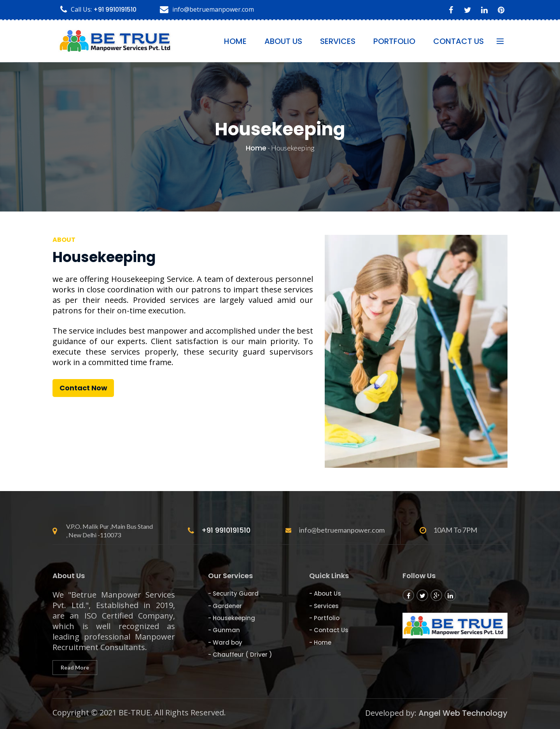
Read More (75, 667)
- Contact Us (329, 630)
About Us (283, 41)
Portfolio (394, 41)
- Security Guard (233, 594)
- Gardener (225, 606)
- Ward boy (225, 642)
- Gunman (224, 630)
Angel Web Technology (463, 713)
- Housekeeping (232, 618)
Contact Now (83, 388)
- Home (320, 642)
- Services (324, 606)
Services (338, 41)
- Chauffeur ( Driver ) (240, 655)
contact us (458, 41)
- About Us (325, 594)
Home (235, 41)
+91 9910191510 (115, 10)
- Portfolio (324, 618)
